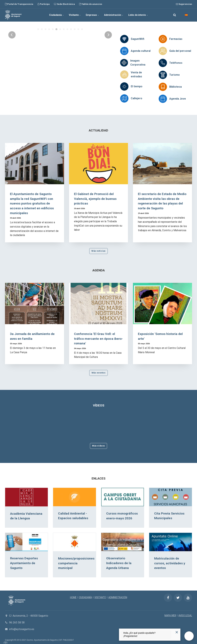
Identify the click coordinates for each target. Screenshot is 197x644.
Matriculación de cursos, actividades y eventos (170, 563)
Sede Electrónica (64, 4)
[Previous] (12, 61)
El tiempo (137, 86)
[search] (175, 15)
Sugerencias (184, 4)
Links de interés (138, 15)
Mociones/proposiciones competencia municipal (76, 563)
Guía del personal (180, 51)
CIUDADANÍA (85, 597)
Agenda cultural (141, 51)
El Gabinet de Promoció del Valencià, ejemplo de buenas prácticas (95, 199)
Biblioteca (176, 87)
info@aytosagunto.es (22, 629)
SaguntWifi (138, 39)
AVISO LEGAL (185, 615)
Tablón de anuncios (91, 4)
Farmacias (176, 39)
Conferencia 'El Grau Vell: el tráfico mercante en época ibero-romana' (98, 339)
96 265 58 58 (17, 623)
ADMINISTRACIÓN (118, 597)
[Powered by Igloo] (5, 642)
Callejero (137, 98)
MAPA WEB (170, 615)
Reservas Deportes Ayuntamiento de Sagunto (24, 563)
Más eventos (99, 373)
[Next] (108, 61)
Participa (44, 4)
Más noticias (98, 251)
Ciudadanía (57, 15)
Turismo (175, 75)
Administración (114, 15)
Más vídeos (98, 446)
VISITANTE (100, 597)
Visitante (75, 15)
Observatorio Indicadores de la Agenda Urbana (119, 563)
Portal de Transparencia (19, 4)
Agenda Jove (178, 99)
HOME (73, 597)
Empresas (92, 15)
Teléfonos (176, 63)
